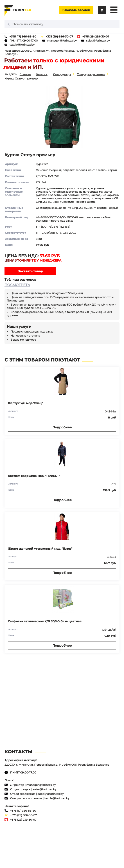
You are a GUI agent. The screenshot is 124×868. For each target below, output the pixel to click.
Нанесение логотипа (25, 336)
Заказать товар (30, 271)
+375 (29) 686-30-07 (59, 36)
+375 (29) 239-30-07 (96, 36)
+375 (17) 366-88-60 (23, 36)
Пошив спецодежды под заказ (32, 332)
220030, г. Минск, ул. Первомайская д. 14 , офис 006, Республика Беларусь (57, 765)
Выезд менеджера (23, 340)
